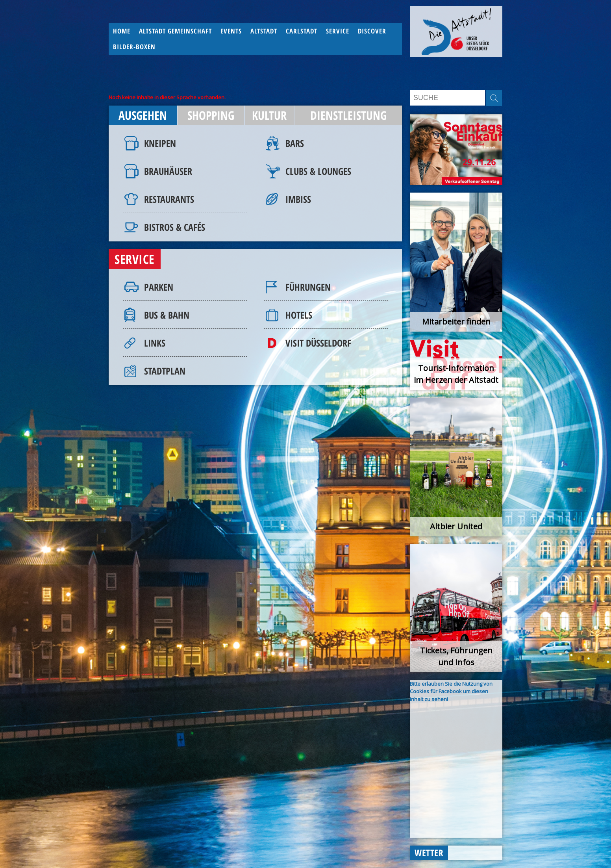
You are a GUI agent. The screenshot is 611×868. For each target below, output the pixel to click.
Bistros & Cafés (175, 227)
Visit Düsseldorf (318, 343)
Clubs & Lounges (318, 171)
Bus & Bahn (167, 315)
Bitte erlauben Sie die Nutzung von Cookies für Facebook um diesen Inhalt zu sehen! (451, 691)
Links (155, 343)
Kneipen (160, 143)
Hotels (299, 315)
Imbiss (298, 199)
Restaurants (169, 199)
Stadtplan (165, 371)
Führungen (308, 287)
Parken (159, 287)
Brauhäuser (168, 171)
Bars (295, 143)
